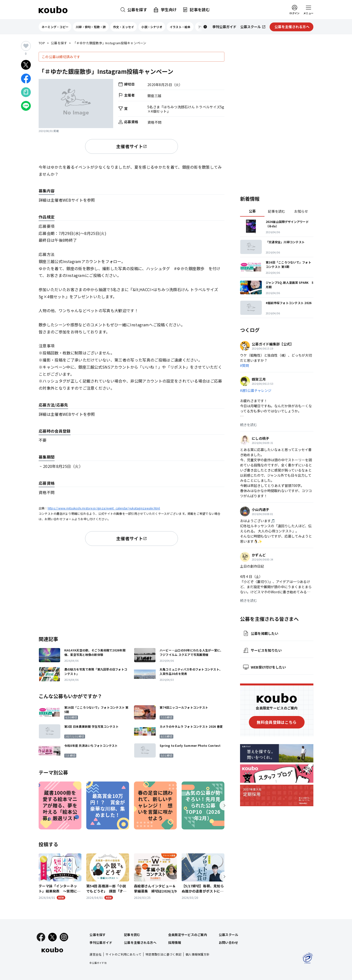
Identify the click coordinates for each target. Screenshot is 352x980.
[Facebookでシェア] (26, 78)
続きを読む (249, 425)
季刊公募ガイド (101, 942)
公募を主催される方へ (140, 942)
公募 (252, 211)
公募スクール (229, 935)
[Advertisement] (132, 590)
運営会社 (95, 954)
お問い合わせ (229, 942)
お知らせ (301, 211)
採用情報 (175, 942)
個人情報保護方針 (198, 954)
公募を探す (59, 43)
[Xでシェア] (26, 65)
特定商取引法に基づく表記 (163, 954)
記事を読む (277, 211)
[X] (52, 937)
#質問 (244, 365)
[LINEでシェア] (26, 106)
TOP (42, 43)
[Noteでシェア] (26, 92)
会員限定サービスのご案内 (188, 935)
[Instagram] (64, 937)
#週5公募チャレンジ (256, 390)
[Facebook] (41, 937)
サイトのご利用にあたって (123, 954)
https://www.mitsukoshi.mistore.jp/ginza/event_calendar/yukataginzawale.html (104, 508)
